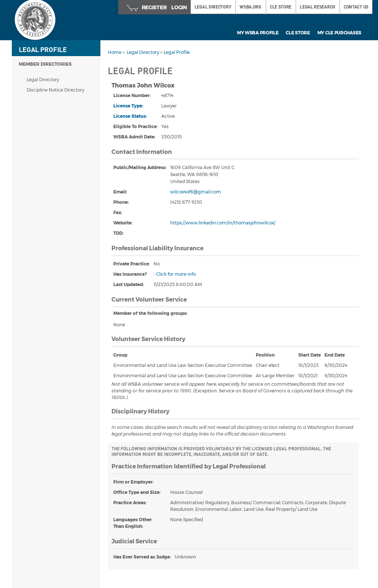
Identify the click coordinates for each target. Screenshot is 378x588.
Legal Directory (43, 80)
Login (179, 7)
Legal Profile (177, 52)
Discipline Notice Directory (55, 90)
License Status (130, 116)
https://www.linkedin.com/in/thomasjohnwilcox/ (223, 223)
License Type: (128, 106)
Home (115, 52)
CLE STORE (281, 7)
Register (154, 7)
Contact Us (356, 7)
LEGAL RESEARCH (317, 7)
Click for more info (176, 274)
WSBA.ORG (250, 7)
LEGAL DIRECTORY (213, 7)
